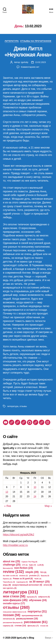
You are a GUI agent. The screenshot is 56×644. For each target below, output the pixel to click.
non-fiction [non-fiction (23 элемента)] (24, 568)
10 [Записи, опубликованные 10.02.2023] (35, 487)
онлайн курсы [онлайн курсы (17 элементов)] (14, 603)
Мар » (48, 506)
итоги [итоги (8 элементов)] (48, 585)
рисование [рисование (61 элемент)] (36, 622)
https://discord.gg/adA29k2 (19, 535)
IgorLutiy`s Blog (25, 638)
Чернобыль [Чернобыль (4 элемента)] (9, 582)
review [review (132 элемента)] (13, 572)
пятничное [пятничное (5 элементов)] (9, 619)
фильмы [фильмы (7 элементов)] (33, 626)
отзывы (23, 406)
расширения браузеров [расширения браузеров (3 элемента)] (13, 622)
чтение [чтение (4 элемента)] (44, 626)
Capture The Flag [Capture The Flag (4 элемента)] (29, 562)
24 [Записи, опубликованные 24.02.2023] (35, 496)
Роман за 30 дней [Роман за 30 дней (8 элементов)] (23, 579)
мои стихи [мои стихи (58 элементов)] (14, 596)
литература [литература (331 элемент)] (20, 592)
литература (13, 406)
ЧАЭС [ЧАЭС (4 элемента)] (38, 579)
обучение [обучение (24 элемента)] (38, 600)
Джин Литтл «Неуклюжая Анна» (28, 52)
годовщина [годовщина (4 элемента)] (22, 582)
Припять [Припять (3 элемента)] (7, 579)
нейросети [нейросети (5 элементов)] (44, 597)
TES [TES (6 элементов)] (43, 572)
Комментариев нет (30, 67)
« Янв (8, 506)
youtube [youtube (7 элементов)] (34, 576)
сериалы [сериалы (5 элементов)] (8, 626)
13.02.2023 (41, 62)
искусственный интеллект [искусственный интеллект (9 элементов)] (27, 585)
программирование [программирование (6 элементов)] (32, 615)
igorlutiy (25, 62)
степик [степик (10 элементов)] (20, 625)
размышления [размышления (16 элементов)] (27, 619)
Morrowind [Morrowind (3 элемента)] (8, 568)
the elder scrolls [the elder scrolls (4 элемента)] (10, 576)
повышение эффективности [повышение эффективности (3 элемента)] (15, 612)
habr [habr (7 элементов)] (32, 565)
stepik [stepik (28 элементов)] (32, 572)
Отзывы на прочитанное (36, 41)
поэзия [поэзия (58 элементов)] (12, 615)
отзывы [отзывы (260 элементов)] (16, 607)
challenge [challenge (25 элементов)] (12, 565)
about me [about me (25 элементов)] (12, 561)
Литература (12, 41)
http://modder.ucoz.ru (15, 545)
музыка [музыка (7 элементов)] (32, 597)
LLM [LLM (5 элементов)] (40, 565)
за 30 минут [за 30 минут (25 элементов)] (39, 582)
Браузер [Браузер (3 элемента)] (45, 576)
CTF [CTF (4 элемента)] (25, 565)
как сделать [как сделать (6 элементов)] (10, 588)
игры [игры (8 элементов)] (7, 585)
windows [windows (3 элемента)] (23, 576)
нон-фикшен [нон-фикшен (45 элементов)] (15, 600)
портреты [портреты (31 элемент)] (37, 611)
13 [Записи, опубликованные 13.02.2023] (7, 492)
